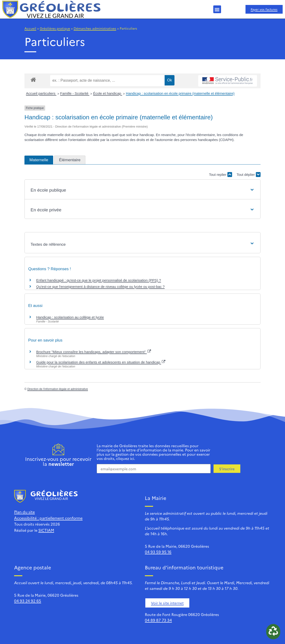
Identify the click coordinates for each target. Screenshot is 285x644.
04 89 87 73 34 (158, 620)
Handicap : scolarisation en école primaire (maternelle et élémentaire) (180, 93)
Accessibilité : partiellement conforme (48, 518)
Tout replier (221, 175)
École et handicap (108, 93)
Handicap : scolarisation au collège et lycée (70, 317)
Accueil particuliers (41, 93)
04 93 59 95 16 (158, 552)
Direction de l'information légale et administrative (58, 389)
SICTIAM (46, 530)
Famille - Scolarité (75, 93)
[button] (217, 9)
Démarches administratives (95, 28)
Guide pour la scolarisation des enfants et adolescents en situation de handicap (101, 362)
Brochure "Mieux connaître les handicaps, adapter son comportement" (94, 352)
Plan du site (24, 512)
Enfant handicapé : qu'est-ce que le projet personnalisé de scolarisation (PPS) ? (99, 280)
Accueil (30, 28)
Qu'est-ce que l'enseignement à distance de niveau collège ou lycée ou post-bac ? (100, 287)
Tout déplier (249, 175)
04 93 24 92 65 (28, 601)
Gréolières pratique (55, 28)
